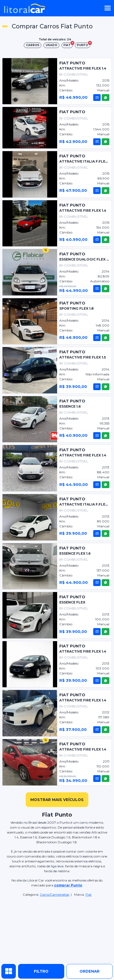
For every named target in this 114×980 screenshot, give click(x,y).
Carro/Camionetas (55, 894)
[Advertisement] (57, 930)
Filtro (41, 971)
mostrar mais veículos (57, 800)
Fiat (89, 894)
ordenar (90, 971)
